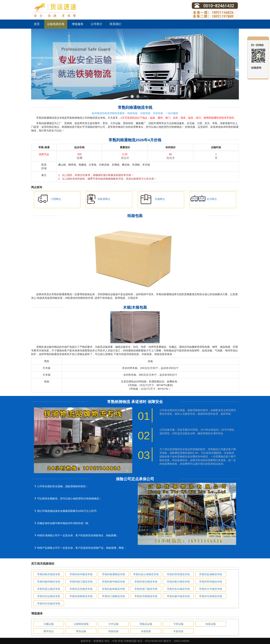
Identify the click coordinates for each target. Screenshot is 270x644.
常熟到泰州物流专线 (114, 582)
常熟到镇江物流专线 (81, 582)
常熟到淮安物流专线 (178, 574)
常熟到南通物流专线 (114, 574)
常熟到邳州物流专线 (211, 582)
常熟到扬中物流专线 (178, 596)
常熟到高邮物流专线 (81, 596)
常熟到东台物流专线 (178, 589)
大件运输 (114, 624)
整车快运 (49, 631)
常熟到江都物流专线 (114, 596)
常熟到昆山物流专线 (49, 589)
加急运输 (211, 624)
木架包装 (178, 631)
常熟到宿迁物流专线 (146, 582)
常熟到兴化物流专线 (49, 603)
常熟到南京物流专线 (49, 574)
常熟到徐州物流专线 (81, 574)
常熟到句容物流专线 (211, 596)
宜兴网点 (212, 199)
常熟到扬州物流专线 (49, 582)
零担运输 (81, 631)
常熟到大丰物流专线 (211, 589)
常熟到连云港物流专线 (146, 574)
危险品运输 (146, 624)
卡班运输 (178, 624)
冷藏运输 (49, 624)
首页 (37, 24)
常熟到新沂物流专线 (178, 582)
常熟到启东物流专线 (81, 589)
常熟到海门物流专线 (146, 589)
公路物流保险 (81, 624)
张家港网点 (104, 199)
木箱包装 (146, 631)
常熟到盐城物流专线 (211, 574)
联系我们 (116, 24)
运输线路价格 (56, 24)
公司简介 (97, 24)
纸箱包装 (114, 631)
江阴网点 (56, 199)
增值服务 (78, 24)
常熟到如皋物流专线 (114, 589)
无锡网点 (160, 199)
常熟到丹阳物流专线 (146, 596)
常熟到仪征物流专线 (49, 596)
